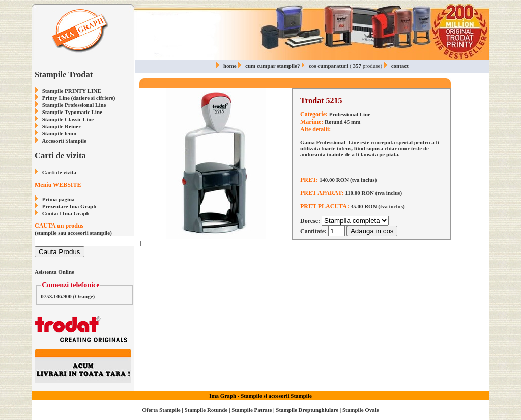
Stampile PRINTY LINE (72, 91)
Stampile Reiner (62, 126)
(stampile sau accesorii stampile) (88, 233)
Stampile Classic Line (68, 119)
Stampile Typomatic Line (72, 112)
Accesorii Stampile (64, 141)
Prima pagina (59, 199)
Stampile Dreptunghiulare (307, 410)
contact (400, 66)
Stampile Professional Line (74, 105)
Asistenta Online (54, 272)
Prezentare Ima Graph (69, 206)
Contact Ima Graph (66, 213)
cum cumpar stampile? (272, 66)
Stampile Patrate (252, 410)
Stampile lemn (60, 133)
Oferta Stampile (161, 410)
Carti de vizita (59, 172)
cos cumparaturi (328, 66)
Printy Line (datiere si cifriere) (79, 98)
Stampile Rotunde (206, 410)
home (230, 66)
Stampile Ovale (361, 410)
